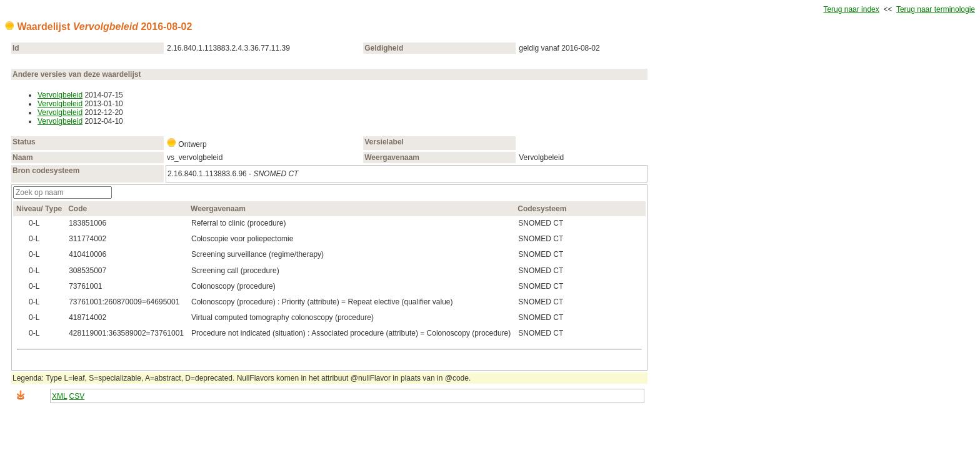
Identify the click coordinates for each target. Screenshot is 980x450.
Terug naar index (851, 9)
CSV (77, 396)
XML (59, 396)
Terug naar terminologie (936, 9)
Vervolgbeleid (60, 95)
